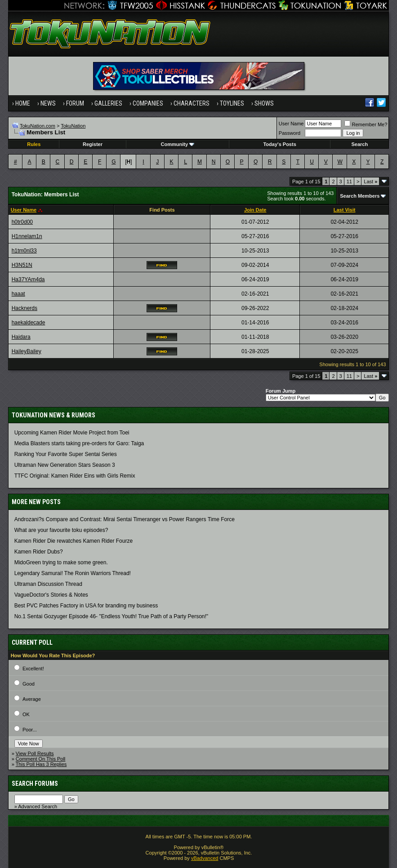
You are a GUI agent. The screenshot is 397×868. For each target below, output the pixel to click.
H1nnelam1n (27, 236)
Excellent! (33, 669)
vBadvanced (205, 858)
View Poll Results (35, 753)
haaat (18, 294)
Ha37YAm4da (28, 279)
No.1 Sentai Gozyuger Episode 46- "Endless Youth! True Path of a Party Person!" (111, 616)
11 (349, 182)
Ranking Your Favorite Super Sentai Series (66, 454)
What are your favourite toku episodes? (61, 530)
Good (29, 684)
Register (93, 144)
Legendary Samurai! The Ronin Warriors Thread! (73, 573)
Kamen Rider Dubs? (39, 552)
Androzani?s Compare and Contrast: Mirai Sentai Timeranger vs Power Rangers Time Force (125, 519)
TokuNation (73, 126)
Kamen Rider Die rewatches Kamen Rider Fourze (74, 541)
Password (290, 133)
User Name (291, 124)
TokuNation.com (38, 126)
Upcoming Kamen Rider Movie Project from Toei (72, 433)
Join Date (255, 210)
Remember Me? (366, 124)
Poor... (30, 730)
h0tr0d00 (22, 222)
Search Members (360, 196)
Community (178, 144)
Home (23, 103)
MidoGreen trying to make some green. (61, 562)
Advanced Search (38, 806)
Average (32, 699)
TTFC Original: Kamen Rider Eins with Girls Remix (75, 476)
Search (360, 144)
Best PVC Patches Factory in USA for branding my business (86, 606)
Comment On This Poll (40, 759)
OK (26, 714)
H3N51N (22, 265)
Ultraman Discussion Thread (48, 584)
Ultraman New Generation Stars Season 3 (65, 465)
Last (370, 182)
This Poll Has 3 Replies (41, 764)
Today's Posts (279, 144)
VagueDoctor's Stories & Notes (51, 595)
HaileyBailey (27, 351)
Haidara (21, 337)
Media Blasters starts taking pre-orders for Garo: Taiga (79, 443)
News (48, 103)
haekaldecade (29, 323)
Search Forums (35, 784)
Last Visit (345, 210)
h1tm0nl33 (24, 251)
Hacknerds (25, 308)
